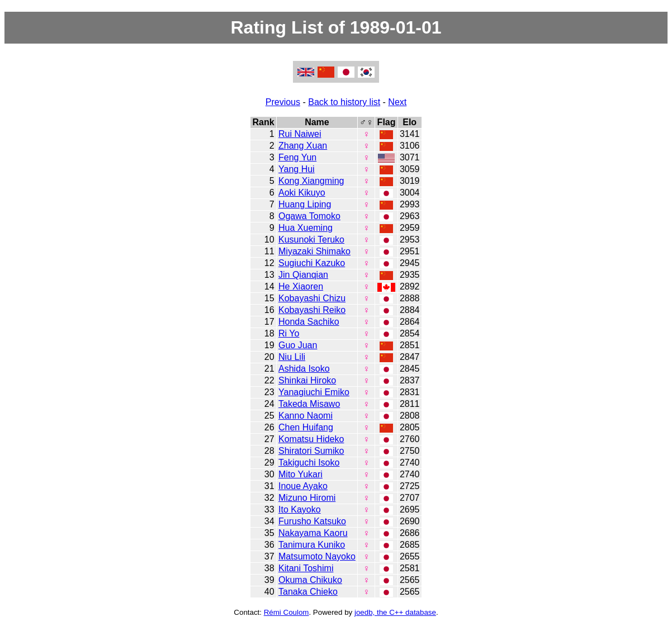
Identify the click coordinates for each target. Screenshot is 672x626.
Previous (283, 102)
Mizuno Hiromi (307, 498)
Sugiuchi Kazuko (312, 263)
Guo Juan (298, 345)
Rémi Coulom (287, 612)
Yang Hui (297, 169)
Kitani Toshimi (306, 568)
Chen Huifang (306, 427)
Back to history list (344, 102)
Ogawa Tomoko (309, 216)
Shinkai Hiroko (307, 380)
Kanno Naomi (306, 416)
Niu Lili (292, 357)
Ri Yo (289, 333)
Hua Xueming (306, 228)
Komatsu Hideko (311, 439)
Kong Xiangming (311, 181)
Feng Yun (297, 157)
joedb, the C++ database (395, 612)
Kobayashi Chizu (312, 298)
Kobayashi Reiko (312, 310)
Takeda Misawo (309, 404)
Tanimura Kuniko (312, 545)
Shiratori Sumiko (311, 451)
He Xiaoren (301, 286)
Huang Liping (305, 204)
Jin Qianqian (303, 275)
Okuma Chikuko (310, 580)
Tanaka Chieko (308, 592)
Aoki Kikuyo (302, 193)
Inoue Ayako (303, 486)
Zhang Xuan (303, 146)
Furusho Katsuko (312, 521)
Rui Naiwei (300, 134)
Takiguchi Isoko (309, 463)
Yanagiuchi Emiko (314, 392)
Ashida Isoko (304, 369)
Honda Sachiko (309, 322)
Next (397, 102)
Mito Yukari (300, 474)
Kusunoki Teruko (311, 240)
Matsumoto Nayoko (317, 556)
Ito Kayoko (300, 509)
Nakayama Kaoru (313, 533)
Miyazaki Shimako (314, 251)
